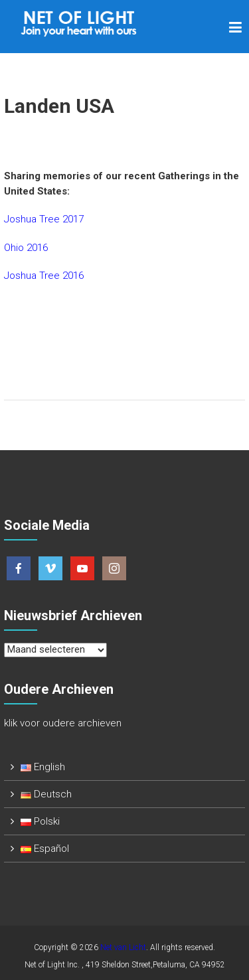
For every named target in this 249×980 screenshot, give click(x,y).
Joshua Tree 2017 (44, 219)
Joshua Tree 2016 (44, 276)
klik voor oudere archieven (63, 723)
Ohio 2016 (26, 248)
